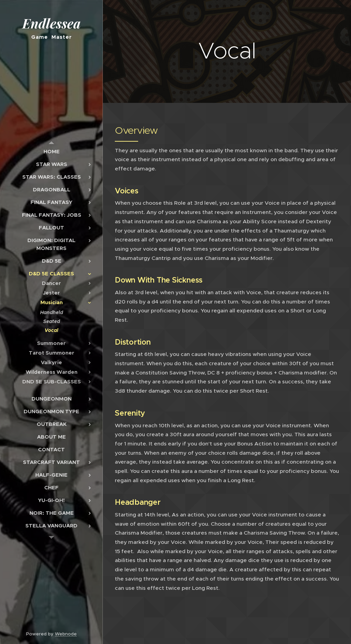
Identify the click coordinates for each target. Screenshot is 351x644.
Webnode (66, 634)
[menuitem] (51, 151)
